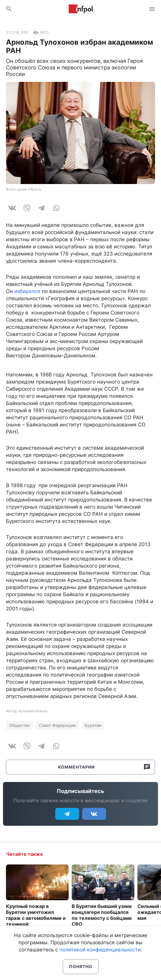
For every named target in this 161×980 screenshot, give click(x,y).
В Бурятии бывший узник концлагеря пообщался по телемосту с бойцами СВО (102, 915)
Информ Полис (81, 9)
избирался (27, 291)
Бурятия (93, 725)
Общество (19, 725)
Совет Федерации (57, 725)
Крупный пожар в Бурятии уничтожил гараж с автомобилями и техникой (36, 915)
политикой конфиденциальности (100, 950)
